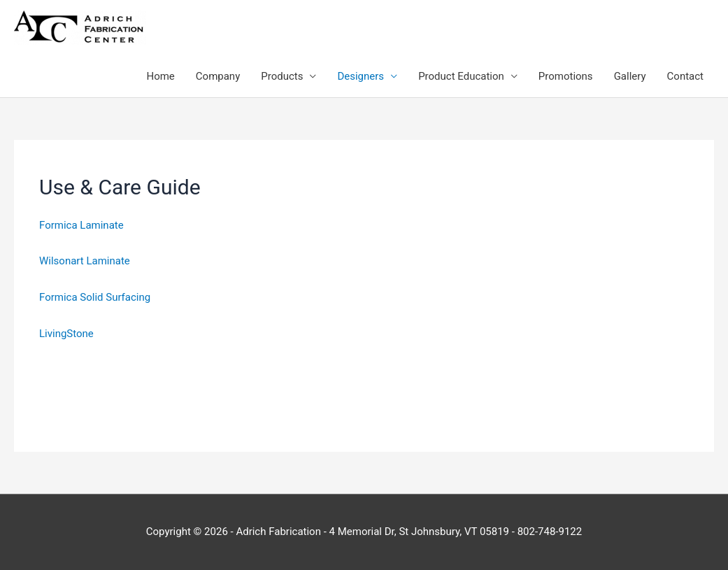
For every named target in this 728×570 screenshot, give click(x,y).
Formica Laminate (81, 225)
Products (282, 76)
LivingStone (66, 334)
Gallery (630, 76)
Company (218, 76)
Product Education (461, 76)
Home (160, 76)
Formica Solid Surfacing (95, 297)
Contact (685, 76)
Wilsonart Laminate (85, 261)
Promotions (566, 76)
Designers (361, 76)
